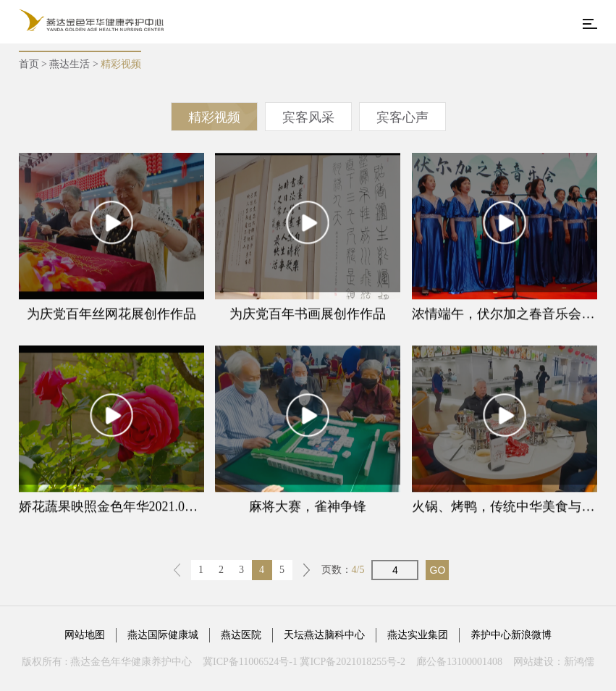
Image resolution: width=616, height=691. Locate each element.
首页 (29, 64)
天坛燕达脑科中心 (324, 635)
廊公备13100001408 (459, 662)
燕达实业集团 (418, 635)
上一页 (177, 570)
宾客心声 (402, 117)
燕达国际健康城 (163, 635)
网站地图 (85, 635)
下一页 (307, 570)
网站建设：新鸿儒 (554, 662)
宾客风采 (308, 117)
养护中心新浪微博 (511, 635)
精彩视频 (214, 117)
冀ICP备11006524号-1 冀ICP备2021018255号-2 (304, 662)
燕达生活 (69, 64)
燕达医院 (241, 635)
